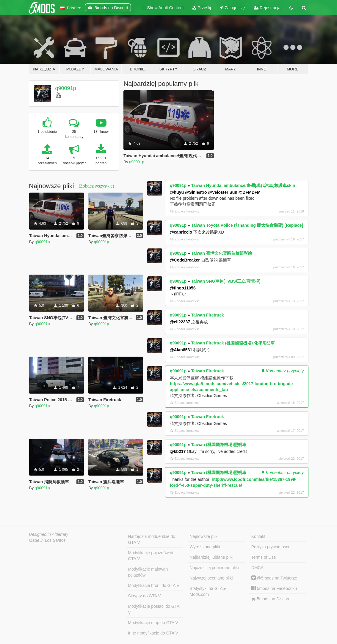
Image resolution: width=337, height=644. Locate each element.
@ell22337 (180, 322)
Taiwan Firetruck (208, 315)
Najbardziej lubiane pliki (212, 557)
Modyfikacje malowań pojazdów (148, 572)
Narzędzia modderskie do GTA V (152, 539)
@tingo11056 (183, 288)
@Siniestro (196, 192)
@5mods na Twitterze (274, 578)
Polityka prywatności (270, 547)
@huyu (177, 192)
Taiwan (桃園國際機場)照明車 (219, 445)
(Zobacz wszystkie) (97, 186)
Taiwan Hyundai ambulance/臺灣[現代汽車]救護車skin (243, 185)
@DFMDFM (250, 192)
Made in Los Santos (47, 540)
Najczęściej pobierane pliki (214, 568)
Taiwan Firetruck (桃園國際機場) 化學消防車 (233, 343)
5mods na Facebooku (274, 588)
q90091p (66, 88)
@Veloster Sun (222, 192)
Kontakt (258, 536)
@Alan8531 (181, 350)
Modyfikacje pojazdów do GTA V (151, 556)
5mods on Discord (271, 599)
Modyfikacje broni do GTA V (153, 585)
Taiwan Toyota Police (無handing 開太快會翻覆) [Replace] (247, 225)
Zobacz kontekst (184, 211)
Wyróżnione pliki (205, 547)
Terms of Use (264, 557)
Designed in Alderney (49, 534)
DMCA (257, 568)
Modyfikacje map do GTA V (153, 623)
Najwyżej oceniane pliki (211, 578)
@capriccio (181, 232)
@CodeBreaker (185, 260)
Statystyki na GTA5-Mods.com (208, 591)
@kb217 (178, 451)
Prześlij (202, 8)
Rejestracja (267, 8)
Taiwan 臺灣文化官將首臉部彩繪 (222, 253)
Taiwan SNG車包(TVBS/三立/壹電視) (226, 281)
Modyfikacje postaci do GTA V (154, 609)
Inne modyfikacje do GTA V (153, 633)
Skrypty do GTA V (144, 596)
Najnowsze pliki (204, 536)
